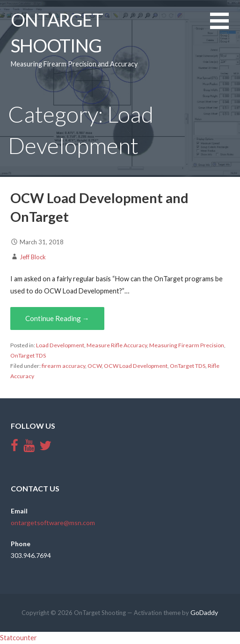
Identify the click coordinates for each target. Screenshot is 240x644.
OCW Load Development (136, 366)
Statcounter (18, 638)
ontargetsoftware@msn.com (53, 523)
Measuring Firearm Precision (187, 345)
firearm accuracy (63, 366)
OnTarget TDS (28, 355)
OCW (95, 366)
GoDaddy (204, 612)
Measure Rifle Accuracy (117, 345)
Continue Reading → (57, 318)
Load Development (60, 345)
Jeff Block (33, 257)
